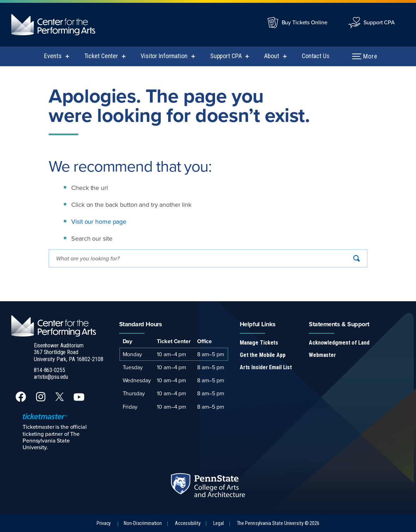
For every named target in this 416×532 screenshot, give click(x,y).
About (271, 56)
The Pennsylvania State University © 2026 (278, 523)
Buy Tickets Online (305, 22)
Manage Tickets (259, 343)
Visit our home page (99, 221)
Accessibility (188, 523)
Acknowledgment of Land (339, 343)
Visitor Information (164, 56)
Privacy (104, 523)
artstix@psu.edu (51, 377)
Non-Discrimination (143, 523)
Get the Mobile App (263, 355)
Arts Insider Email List (266, 367)
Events (53, 56)
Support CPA (379, 22)
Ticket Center (101, 56)
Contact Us (316, 56)
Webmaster (322, 355)
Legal (218, 523)
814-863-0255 (50, 370)
